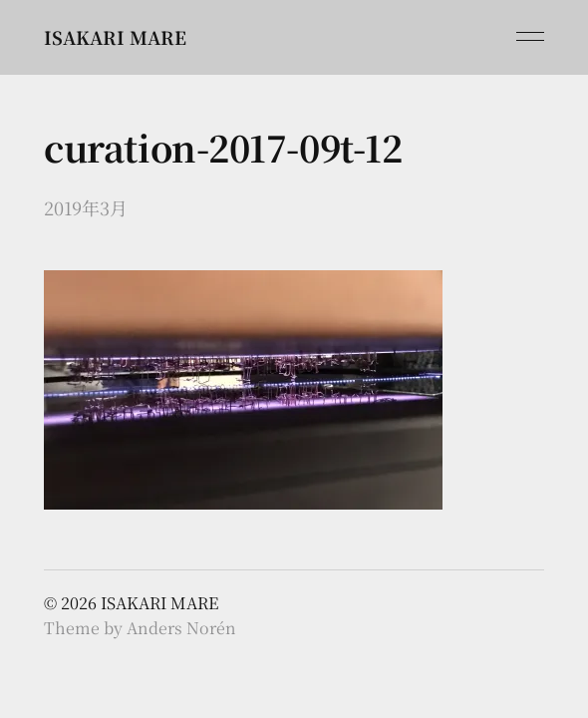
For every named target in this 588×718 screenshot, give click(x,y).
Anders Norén (181, 628)
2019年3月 (86, 207)
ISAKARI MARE (115, 37)
